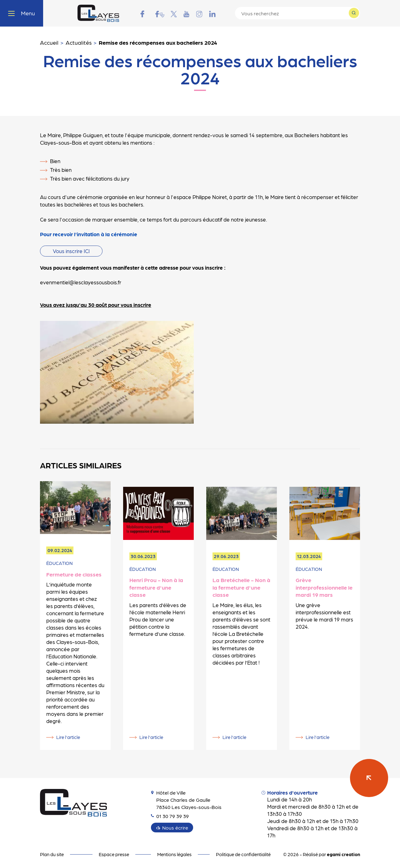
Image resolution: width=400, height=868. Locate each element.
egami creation (343, 854)
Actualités (79, 42)
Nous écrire (176, 827)
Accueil (49, 42)
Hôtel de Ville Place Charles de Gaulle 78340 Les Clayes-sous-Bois (188, 800)
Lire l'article (68, 737)
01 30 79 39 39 (171, 816)
